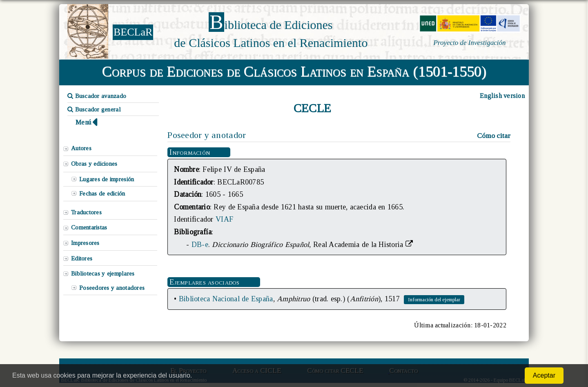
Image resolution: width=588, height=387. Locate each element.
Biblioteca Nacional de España (226, 299)
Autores (81, 148)
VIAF (224, 219)
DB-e (200, 245)
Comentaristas (89, 227)
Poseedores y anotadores (112, 288)
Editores (82, 258)
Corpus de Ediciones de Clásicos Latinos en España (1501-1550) (294, 71)
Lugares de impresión (107, 179)
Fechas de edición (102, 193)
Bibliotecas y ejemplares (103, 274)
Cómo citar (494, 136)
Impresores (85, 243)
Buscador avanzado (97, 96)
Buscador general (94, 109)
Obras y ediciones (94, 164)
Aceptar (544, 375)
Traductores (86, 212)
